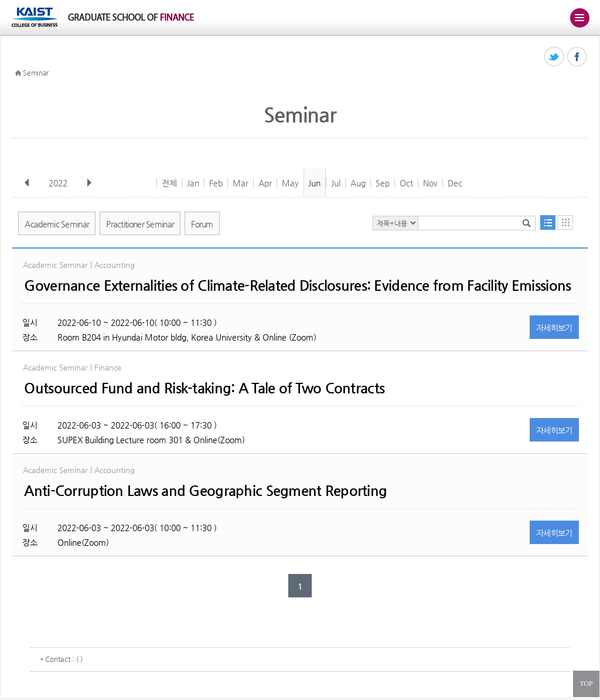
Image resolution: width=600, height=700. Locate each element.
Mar (241, 183)
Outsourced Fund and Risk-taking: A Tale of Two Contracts (204, 388)
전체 (169, 183)
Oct (406, 183)
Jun (314, 183)
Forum (202, 224)
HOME (18, 73)
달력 (565, 222)
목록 (548, 222)
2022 (59, 183)
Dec (455, 183)
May (290, 183)
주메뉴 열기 (579, 18)
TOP (586, 684)
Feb (216, 183)
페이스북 (577, 57)
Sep (383, 183)
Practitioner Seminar (140, 224)
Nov (430, 183)
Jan (193, 183)
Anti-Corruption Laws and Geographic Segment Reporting (205, 491)
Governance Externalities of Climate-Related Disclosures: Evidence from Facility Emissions (297, 286)
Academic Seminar (57, 224)
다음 (89, 183)
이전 (27, 183)
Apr (265, 183)
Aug (358, 183)
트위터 (555, 57)
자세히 (554, 328)
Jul (336, 183)
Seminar (36, 73)
